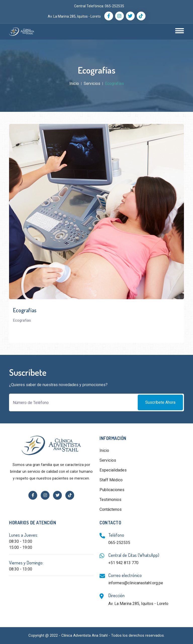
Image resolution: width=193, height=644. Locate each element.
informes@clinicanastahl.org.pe (136, 583)
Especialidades (113, 470)
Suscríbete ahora (160, 402)
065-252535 (114, 6)
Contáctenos (111, 509)
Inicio (74, 83)
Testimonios (110, 500)
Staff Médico (111, 480)
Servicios (92, 83)
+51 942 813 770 (123, 563)
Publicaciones (112, 490)
